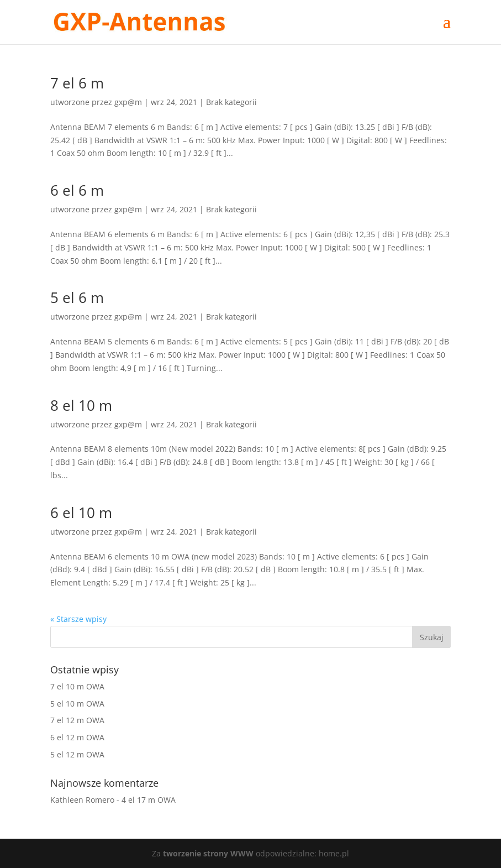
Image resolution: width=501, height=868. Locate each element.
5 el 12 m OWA (77, 754)
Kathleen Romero (82, 800)
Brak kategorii (231, 102)
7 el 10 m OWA (77, 686)
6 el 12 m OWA (77, 737)
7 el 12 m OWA (77, 720)
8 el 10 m (81, 405)
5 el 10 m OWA (77, 704)
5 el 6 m (77, 297)
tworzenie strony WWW (209, 853)
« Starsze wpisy (78, 619)
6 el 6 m (77, 190)
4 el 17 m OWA (149, 800)
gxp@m (128, 102)
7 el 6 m (77, 83)
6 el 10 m (81, 513)
